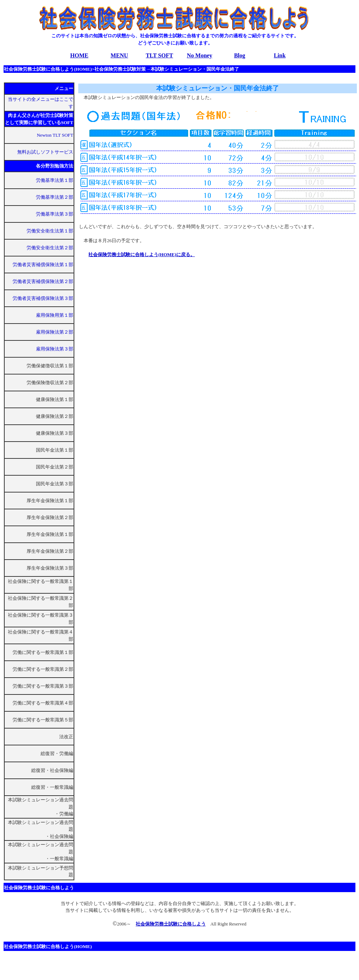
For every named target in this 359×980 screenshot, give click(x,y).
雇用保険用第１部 (55, 315)
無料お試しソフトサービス (45, 152)
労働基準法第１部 (55, 180)
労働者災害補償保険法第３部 (43, 298)
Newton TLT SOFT (55, 135)
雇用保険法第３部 (55, 349)
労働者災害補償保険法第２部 (43, 281)
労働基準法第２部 (55, 197)
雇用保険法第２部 (55, 332)
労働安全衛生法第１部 (50, 231)
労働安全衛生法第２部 (50, 248)
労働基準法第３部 (55, 214)
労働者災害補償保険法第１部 (43, 265)
